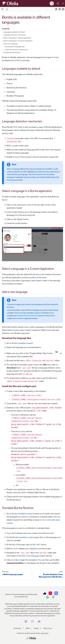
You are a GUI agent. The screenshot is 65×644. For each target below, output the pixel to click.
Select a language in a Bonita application (17, 38)
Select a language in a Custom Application (18, 41)
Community (17, 628)
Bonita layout (36, 274)
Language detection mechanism (15, 35)
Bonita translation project (22, 343)
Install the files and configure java (16, 50)
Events (36, 628)
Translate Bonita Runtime (12, 52)
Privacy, (38, 633)
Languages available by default (14, 32)
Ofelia (28, 628)
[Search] (52, 3)
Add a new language (10, 44)
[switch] (58, 3)
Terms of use (48, 628)
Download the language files (15, 47)
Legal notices (44, 633)
